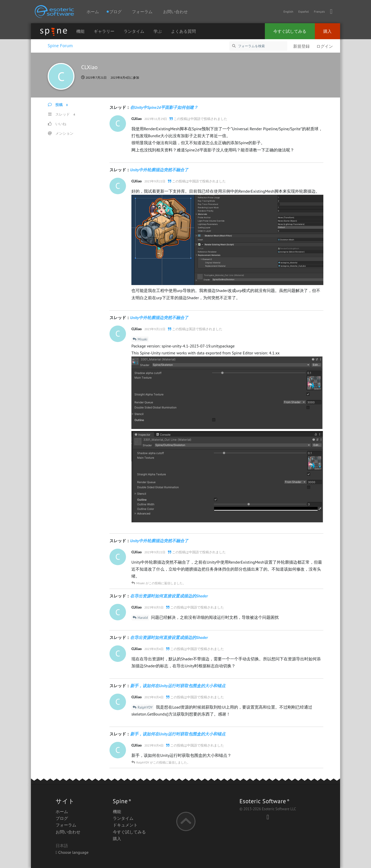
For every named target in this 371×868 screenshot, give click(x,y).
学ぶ (158, 31)
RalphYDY (145, 707)
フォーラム (142, 12)
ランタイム (134, 31)
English (288, 11)
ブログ (62, 818)
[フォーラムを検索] (258, 46)
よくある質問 (183, 31)
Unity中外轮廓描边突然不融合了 (159, 170)
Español (303, 11)
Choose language (72, 852)
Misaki (142, 339)
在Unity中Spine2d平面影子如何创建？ (164, 107)
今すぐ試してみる (290, 31)
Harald (143, 618)
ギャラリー (104, 31)
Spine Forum (60, 46)
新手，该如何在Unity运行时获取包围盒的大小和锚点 (178, 686)
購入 (327, 31)
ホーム (93, 12)
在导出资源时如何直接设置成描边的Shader (169, 596)
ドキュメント (125, 825)
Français (319, 11)
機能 (80, 31)
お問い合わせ (175, 12)
